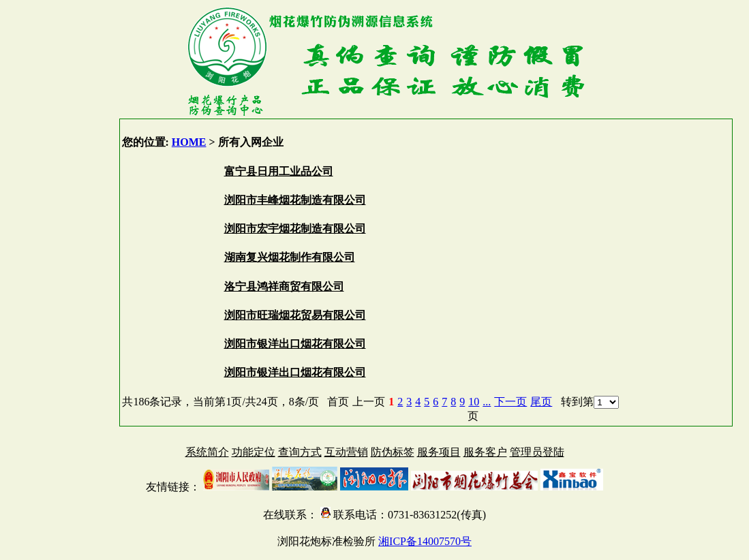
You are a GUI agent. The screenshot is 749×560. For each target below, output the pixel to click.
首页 (338, 402)
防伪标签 (393, 452)
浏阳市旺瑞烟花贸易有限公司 (295, 315)
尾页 (541, 402)
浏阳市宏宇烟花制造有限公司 (295, 229)
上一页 (369, 402)
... (487, 402)
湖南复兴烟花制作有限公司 (290, 257)
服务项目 (439, 452)
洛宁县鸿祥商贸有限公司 (284, 286)
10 (474, 402)
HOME (189, 142)
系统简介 (207, 452)
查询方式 (300, 452)
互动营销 (346, 452)
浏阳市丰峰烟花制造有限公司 (295, 200)
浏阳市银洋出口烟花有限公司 (295, 344)
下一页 (510, 402)
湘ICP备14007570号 (425, 541)
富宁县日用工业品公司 (279, 171)
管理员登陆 (537, 452)
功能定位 (254, 452)
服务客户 (485, 452)
